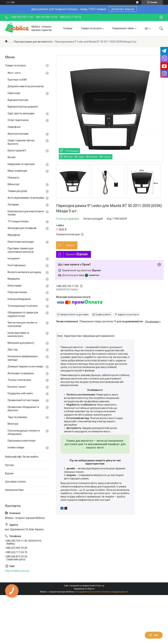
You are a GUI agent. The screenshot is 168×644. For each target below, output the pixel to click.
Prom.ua (100, 586)
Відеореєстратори (18, 100)
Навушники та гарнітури (21, 164)
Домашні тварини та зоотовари (25, 366)
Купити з (77, 254)
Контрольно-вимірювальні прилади (23, 358)
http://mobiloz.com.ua (17, 571)
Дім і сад (13, 350)
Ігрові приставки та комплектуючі (18, 335)
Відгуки (9, 473)
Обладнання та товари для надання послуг (23, 314)
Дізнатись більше (123, 9)
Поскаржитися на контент (88, 592)
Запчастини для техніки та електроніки (22, 324)
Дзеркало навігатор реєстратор (26, 86)
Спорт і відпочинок (18, 120)
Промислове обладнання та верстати (23, 409)
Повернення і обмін (123, 28)
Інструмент (14, 258)
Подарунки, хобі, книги (20, 393)
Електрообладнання (19, 299)
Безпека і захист (17, 387)
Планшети (13, 178)
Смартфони (14, 127)
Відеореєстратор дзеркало (23, 107)
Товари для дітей (17, 191)
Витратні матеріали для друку (24, 272)
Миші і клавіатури (17, 171)
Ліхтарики (13, 205)
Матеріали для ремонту (21, 343)
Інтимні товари (16, 447)
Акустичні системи (18, 134)
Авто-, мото (14, 73)
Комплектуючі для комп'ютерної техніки (26, 213)
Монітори (13, 424)
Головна (68, 28)
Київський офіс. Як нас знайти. (22, 457)
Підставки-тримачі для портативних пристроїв (21, 250)
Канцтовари (15, 286)
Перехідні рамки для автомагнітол (33, 42)
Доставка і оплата (15, 482)
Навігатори (14, 93)
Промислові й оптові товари (23, 400)
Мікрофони (14, 235)
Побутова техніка (17, 292)
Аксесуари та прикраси (21, 373)
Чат (154, 635)
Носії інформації (17, 265)
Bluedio (12, 157)
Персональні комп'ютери (22, 441)
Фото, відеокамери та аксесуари (26, 198)
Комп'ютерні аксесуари (21, 242)
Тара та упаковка (17, 417)
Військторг (14, 184)
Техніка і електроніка (19, 380)
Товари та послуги (91, 28)
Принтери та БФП (17, 80)
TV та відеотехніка (18, 221)
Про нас (9, 465)
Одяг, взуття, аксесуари (21, 113)
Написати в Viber (14, 490)
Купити (70, 245)
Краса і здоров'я (17, 150)
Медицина (14, 279)
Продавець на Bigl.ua (84, 589)
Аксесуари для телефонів (22, 228)
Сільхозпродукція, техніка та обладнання (24, 432)
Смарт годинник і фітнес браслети (21, 142)
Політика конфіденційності (115, 592)
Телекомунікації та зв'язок (23, 306)
